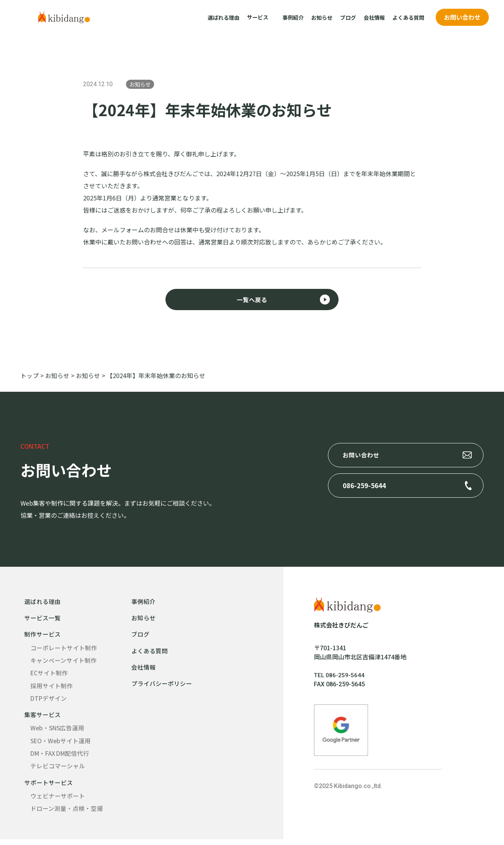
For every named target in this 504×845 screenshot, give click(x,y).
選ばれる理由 (224, 17)
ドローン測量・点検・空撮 (67, 814)
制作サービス (43, 636)
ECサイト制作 (49, 676)
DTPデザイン (49, 702)
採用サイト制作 (52, 689)
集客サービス (43, 718)
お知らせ (322, 17)
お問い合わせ (462, 17)
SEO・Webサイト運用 (61, 745)
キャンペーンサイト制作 (64, 663)
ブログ (348, 17)
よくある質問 (408, 17)
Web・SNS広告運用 (58, 732)
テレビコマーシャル (58, 771)
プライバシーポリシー (162, 686)
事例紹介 (293, 17)
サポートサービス (49, 787)
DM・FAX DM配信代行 (62, 758)
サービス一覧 (43, 620)
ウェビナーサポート (58, 801)
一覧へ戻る (252, 301)
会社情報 (374, 17)
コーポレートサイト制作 (64, 650)
